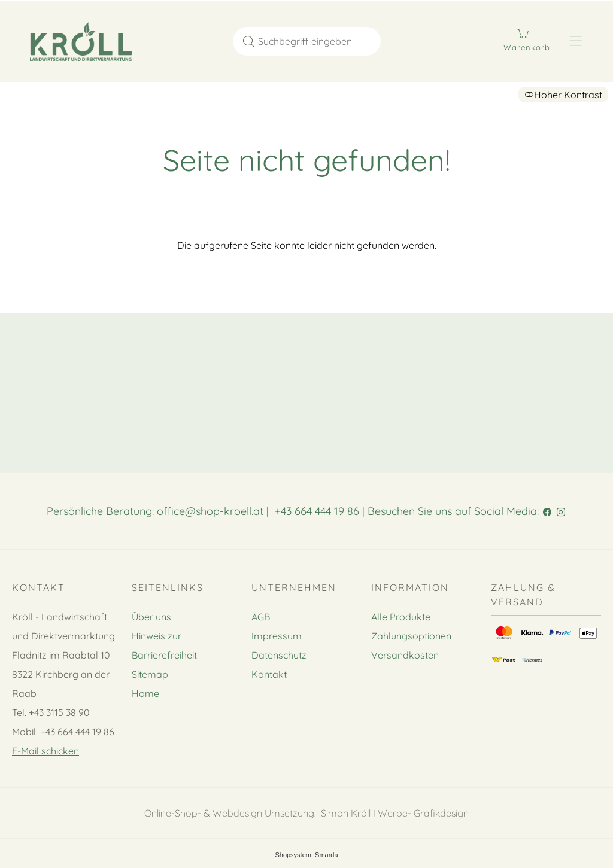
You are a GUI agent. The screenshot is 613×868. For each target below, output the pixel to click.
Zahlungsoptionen (411, 636)
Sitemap (150, 674)
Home (145, 693)
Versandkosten (405, 655)
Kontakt (269, 674)
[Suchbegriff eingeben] (318, 41)
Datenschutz (279, 655)
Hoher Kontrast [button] (563, 95)
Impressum (277, 636)
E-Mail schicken (45, 751)
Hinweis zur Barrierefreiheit (164, 645)
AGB (261, 617)
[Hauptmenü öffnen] (576, 41)
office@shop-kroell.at (212, 511)
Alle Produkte (401, 617)
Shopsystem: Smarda (306, 855)
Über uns (151, 617)
